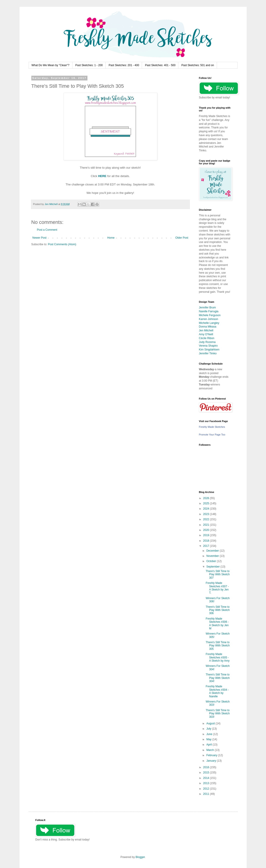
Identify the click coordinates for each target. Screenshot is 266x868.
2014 (206, 778)
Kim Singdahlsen (209, 350)
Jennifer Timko (208, 353)
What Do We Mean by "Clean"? (51, 65)
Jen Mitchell (206, 330)
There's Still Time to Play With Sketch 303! (218, 714)
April (209, 745)
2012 (206, 789)
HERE (102, 176)
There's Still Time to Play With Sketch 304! (218, 678)
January (211, 761)
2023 (206, 514)
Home (111, 238)
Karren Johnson (209, 319)
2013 (206, 783)
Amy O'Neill (206, 334)
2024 (206, 509)
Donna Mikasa (208, 327)
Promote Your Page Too (212, 435)
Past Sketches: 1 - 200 (89, 65)
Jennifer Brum (208, 308)
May (209, 739)
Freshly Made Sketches (212, 427)
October (211, 561)
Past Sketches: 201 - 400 (124, 65)
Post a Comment (47, 230)
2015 (206, 773)
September (213, 567)
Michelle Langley (209, 323)
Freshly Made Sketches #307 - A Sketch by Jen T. (217, 588)
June (210, 734)
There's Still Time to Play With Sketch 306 (218, 610)
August (211, 723)
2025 (206, 503)
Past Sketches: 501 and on (198, 65)
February (212, 755)
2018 (206, 541)
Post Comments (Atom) (62, 244)
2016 (206, 767)
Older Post (182, 238)
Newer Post (40, 238)
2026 (206, 498)
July (209, 729)
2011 (206, 794)
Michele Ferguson (210, 315)
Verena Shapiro (208, 346)
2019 (206, 535)
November (213, 556)
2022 (206, 519)
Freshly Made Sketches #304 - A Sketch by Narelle (217, 691)
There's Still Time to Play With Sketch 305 (218, 646)
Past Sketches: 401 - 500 (160, 65)
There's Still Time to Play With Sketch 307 (218, 574)
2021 (206, 525)
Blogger (140, 857)
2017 (206, 546)
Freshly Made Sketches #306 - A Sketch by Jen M (217, 624)
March (210, 750)
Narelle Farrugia (209, 311)
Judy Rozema (207, 342)
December (213, 551)
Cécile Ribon (207, 338)
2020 (206, 530)
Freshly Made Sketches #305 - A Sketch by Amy (218, 657)
